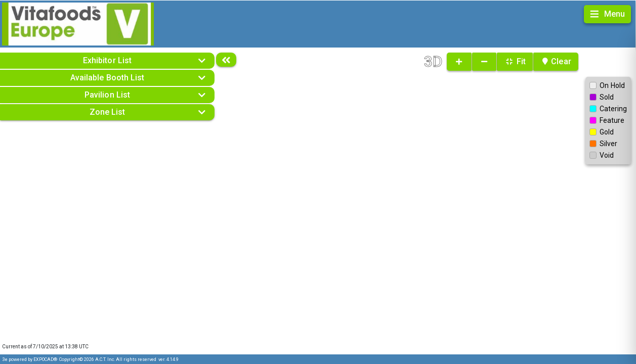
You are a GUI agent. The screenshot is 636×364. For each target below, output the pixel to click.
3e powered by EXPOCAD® (30, 359)
